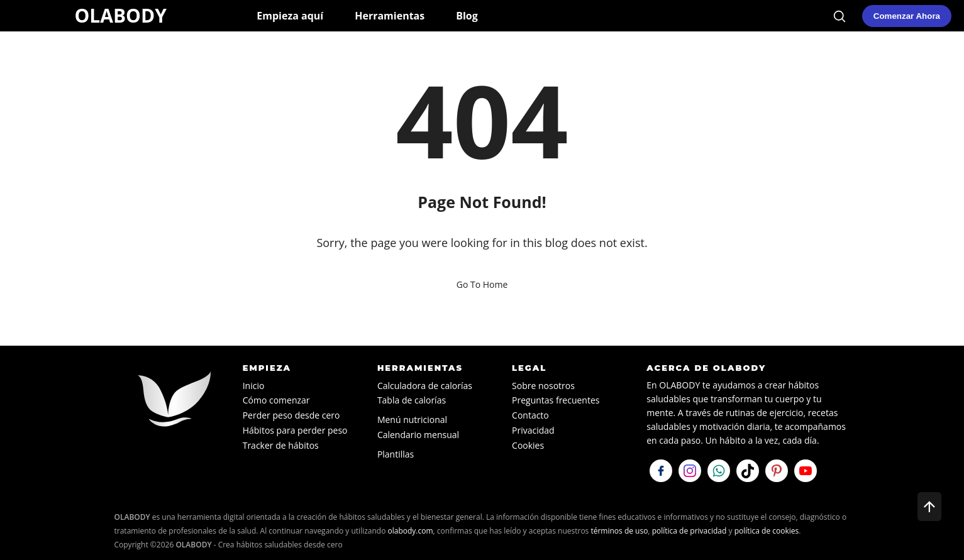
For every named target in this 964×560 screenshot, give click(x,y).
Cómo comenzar (276, 400)
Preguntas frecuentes (556, 400)
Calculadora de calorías (425, 386)
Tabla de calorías (412, 400)
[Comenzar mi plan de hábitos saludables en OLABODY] (907, 16)
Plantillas (396, 454)
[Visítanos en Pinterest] (777, 471)
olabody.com (411, 531)
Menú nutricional (412, 420)
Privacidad (533, 430)
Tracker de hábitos (281, 445)
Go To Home (482, 284)
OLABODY (120, 15)
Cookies (528, 445)
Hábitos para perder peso (295, 430)
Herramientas (390, 16)
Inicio (254, 386)
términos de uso (619, 531)
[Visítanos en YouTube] (806, 471)
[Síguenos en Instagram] (690, 471)
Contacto (530, 415)
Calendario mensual (418, 435)
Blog (467, 16)
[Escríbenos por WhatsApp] (719, 471)
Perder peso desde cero (291, 415)
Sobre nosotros (543, 386)
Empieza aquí (290, 16)
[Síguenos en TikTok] (748, 471)
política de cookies (767, 531)
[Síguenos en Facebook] (661, 471)
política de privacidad (690, 531)
